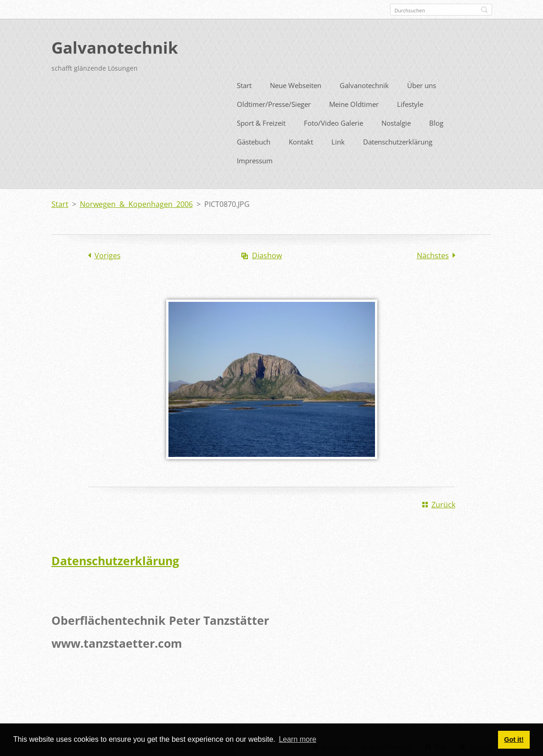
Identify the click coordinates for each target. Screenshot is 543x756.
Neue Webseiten (296, 83)
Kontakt (301, 140)
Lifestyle (410, 102)
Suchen (484, 10)
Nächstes (433, 254)
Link (338, 140)
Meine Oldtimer (354, 102)
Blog (436, 121)
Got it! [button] (514, 739)
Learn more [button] (297, 739)
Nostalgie (396, 121)
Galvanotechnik (364, 83)
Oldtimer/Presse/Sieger (274, 102)
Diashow (267, 254)
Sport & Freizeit (261, 121)
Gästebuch (254, 140)
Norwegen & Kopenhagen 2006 (136, 202)
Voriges (108, 254)
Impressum (255, 159)
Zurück (443, 503)
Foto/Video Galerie (333, 121)
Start (244, 83)
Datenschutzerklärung (398, 140)
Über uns (422, 83)
